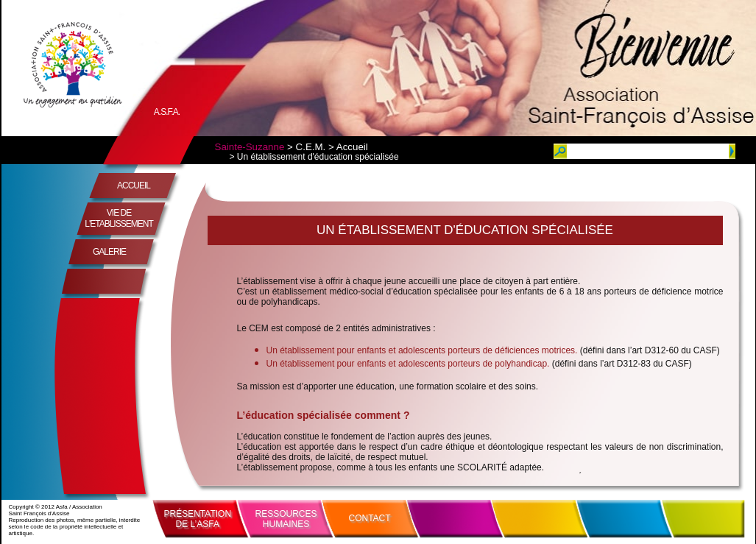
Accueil (352, 147)
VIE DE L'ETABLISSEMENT (119, 218)
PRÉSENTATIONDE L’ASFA (198, 519)
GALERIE (109, 252)
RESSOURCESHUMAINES (286, 519)
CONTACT (370, 518)
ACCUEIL (134, 186)
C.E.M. (311, 147)
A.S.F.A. (167, 112)
